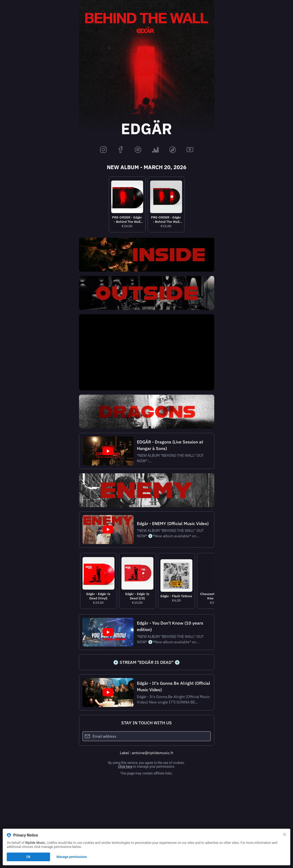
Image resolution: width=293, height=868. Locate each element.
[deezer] (155, 150)
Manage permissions (72, 857)
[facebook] (121, 150)
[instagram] (103, 150)
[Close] (285, 834)
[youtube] (190, 150)
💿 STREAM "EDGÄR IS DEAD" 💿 (146, 662)
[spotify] (138, 150)
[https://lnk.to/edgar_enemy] (147, 490)
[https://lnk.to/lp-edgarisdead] (147, 662)
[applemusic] (173, 150)
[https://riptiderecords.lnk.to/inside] (147, 255)
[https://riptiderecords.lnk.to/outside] (147, 293)
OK (28, 857)
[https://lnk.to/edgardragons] (147, 412)
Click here (125, 767)
